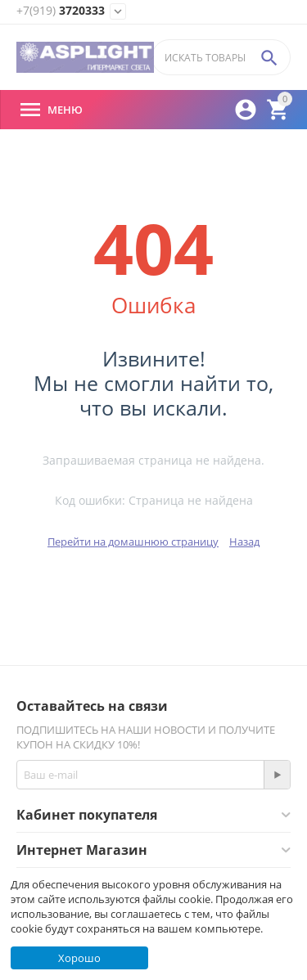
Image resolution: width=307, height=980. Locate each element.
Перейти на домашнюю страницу (133, 542)
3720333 (61, 11)
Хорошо (79, 958)
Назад (244, 542)
